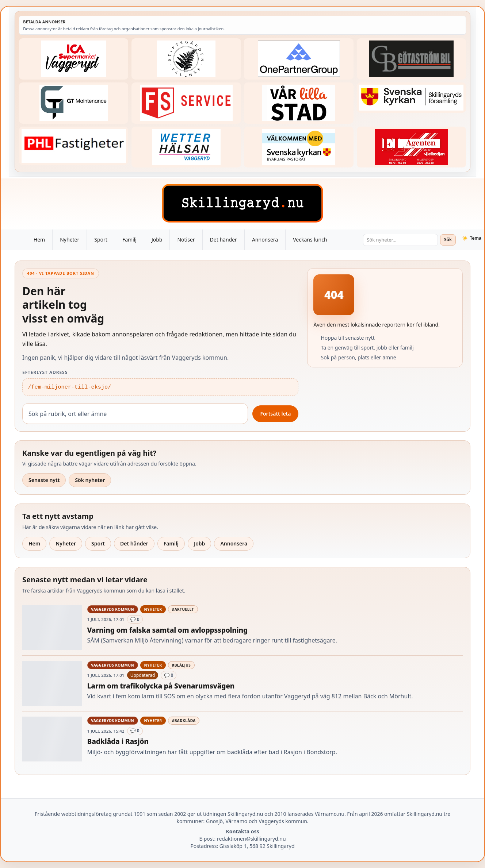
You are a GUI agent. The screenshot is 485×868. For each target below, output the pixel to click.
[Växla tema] (471, 238)
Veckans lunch (310, 240)
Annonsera (265, 240)
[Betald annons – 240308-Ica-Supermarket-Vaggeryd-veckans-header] (74, 59)
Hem (39, 240)
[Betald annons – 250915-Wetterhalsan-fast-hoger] (186, 147)
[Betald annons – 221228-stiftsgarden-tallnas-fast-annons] (186, 59)
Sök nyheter (90, 480)
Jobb (157, 240)
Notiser (186, 240)
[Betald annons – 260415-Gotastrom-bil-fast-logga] (411, 59)
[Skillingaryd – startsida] (242, 203)
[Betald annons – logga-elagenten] (411, 147)
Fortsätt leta (275, 414)
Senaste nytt (44, 480)
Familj (129, 240)
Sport (101, 240)
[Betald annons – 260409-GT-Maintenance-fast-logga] (74, 103)
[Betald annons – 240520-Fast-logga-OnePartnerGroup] (299, 59)
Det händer (224, 240)
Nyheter (70, 240)
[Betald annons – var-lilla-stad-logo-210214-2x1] (299, 103)
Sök (448, 240)
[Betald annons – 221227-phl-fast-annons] (74, 146)
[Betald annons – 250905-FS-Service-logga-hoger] (186, 103)
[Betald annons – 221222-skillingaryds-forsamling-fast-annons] (411, 98)
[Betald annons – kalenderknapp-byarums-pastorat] (299, 147)
